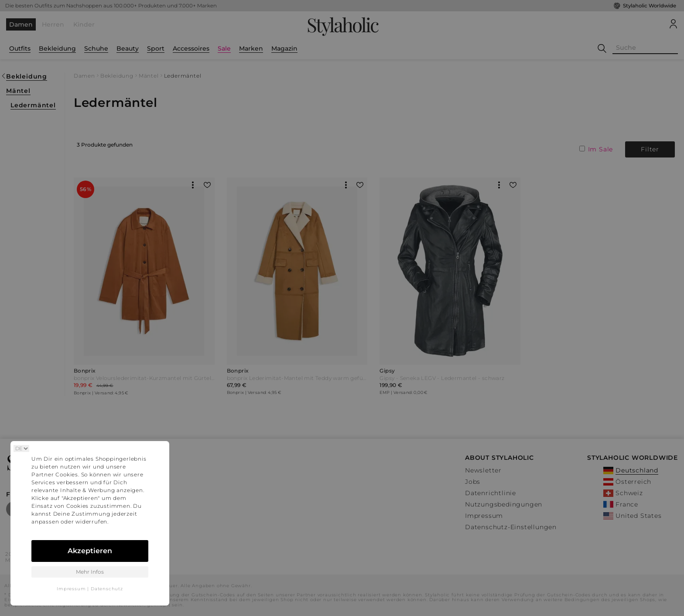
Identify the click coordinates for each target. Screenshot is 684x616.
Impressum (71, 589)
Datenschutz (107, 589)
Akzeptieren (90, 551)
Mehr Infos (90, 572)
